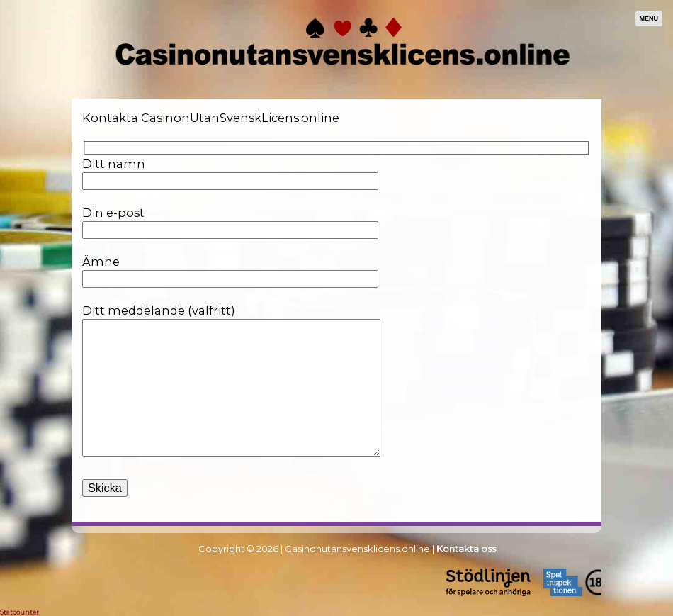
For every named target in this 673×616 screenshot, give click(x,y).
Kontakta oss (466, 549)
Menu (649, 18)
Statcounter (19, 612)
